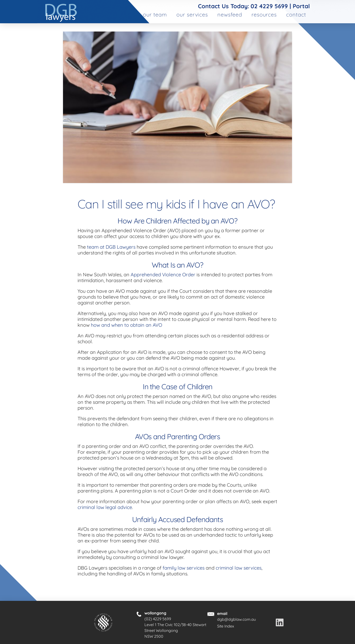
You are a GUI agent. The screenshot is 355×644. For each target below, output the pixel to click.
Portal (301, 6)
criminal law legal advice (105, 507)
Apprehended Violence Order (163, 274)
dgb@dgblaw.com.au (237, 619)
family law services (184, 568)
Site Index (226, 626)
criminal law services (239, 568)
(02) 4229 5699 (158, 619)
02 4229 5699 (269, 6)
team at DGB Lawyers (111, 247)
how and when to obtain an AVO (126, 325)
